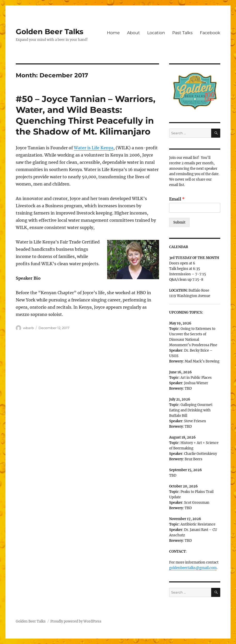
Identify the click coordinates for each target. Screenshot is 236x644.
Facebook (210, 33)
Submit (179, 222)
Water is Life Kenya (94, 148)
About (133, 33)
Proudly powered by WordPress (76, 621)
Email (177, 199)
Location (156, 33)
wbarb (28, 328)
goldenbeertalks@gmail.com (193, 568)
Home (113, 33)
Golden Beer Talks (50, 32)
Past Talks (182, 33)
